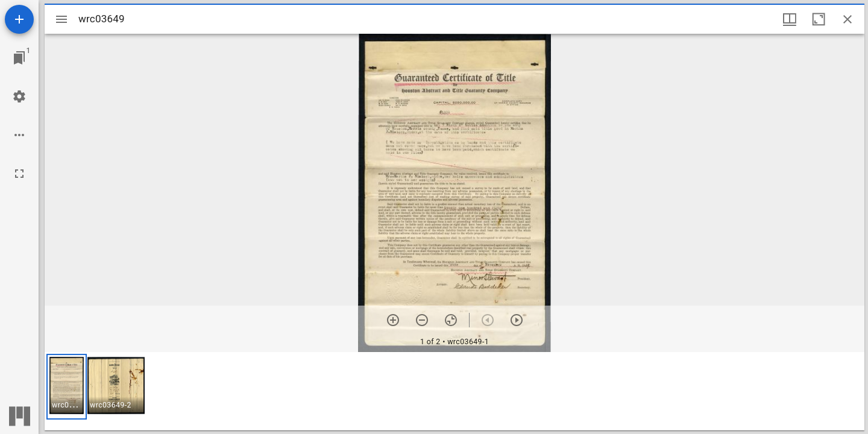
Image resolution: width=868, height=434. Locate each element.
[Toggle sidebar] (61, 19)
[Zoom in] (393, 320)
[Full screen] (19, 174)
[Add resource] (19, 19)
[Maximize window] (819, 19)
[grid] (454, 391)
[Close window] (848, 19)
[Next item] (517, 320)
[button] (67, 387)
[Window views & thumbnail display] (790, 19)
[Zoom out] (422, 320)
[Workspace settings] (19, 96)
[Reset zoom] (451, 320)
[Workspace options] (19, 135)
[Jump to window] (19, 58)
